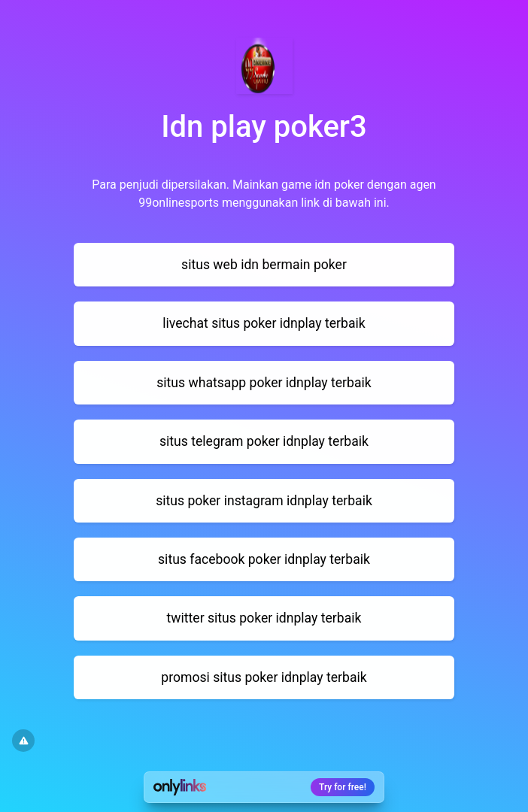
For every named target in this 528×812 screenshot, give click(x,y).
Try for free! (343, 787)
